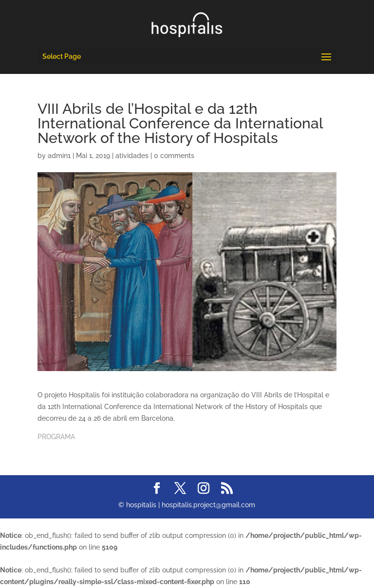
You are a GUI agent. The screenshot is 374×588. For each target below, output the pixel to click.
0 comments (174, 156)
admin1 (59, 156)
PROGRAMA (56, 437)
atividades (132, 156)
